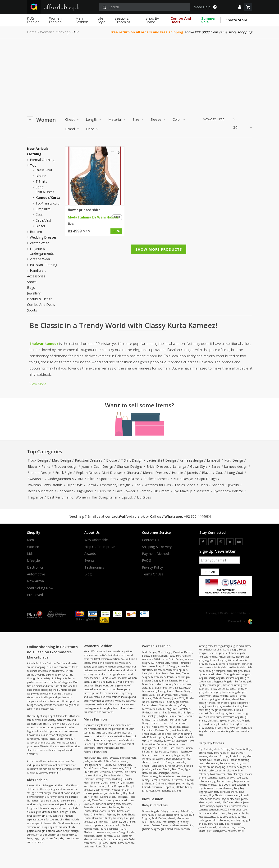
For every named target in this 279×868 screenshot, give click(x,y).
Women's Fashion (156, 646)
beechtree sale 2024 (153, 709)
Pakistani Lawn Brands (45, 485)
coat (39, 215)
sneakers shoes (239, 806)
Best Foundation (41, 491)
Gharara (133, 473)
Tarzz (154, 780)
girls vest (235, 674)
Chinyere (161, 783)
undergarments (93, 708)
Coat (219, 473)
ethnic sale (96, 839)
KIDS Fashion (33, 20)
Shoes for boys (206, 806)
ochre (241, 831)
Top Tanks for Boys (241, 749)
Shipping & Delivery (157, 547)
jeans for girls (214, 685)
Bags (31, 288)
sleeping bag (238, 820)
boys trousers (206, 788)
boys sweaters (217, 774)
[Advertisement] (140, 74)
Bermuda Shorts (126, 815)
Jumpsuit (214, 460)
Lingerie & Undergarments (42, 251)
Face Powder (125, 491)
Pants (46, 466)
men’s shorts (126, 740)
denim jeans (242, 802)
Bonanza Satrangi (172, 791)
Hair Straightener (105, 497)
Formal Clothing (42, 160)
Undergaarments (61, 479)
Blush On (104, 491)
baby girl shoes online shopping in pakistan (222, 697)
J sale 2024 (178, 698)
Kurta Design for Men (119, 786)
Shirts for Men (128, 758)
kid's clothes (70, 797)
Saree (216, 466)
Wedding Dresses (43, 237)
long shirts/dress (45, 189)
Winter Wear (39, 243)
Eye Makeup (183, 491)
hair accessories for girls (221, 731)
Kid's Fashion (153, 799)
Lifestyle (33, 561)
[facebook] (203, 542)
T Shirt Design (132, 460)
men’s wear (63, 720)
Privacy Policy (152, 567)
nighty (108, 708)
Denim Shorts (115, 811)
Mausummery (150, 776)
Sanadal (218, 485)
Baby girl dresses (170, 811)
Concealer (65, 491)
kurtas (110, 682)
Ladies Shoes (185, 485)
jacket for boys (227, 778)
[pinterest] (221, 542)
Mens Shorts (99, 811)
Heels (204, 485)
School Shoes (116, 843)
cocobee (240, 827)
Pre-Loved (35, 595)
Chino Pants (98, 815)
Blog (88, 574)
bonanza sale (116, 768)
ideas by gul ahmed (116, 800)
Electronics (35, 567)
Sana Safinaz (159, 766)
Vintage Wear (40, 259)
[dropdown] (240, 7)
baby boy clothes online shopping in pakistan (222, 765)
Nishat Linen (175, 766)
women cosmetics (103, 701)
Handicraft (38, 270)
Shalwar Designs (130, 466)
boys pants (227, 799)
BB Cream (162, 491)
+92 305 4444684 (197, 516)
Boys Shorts (216, 795)
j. (143, 783)
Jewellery (34, 293)
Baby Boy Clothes (211, 743)
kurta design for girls (210, 650)
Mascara (203, 491)
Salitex (174, 773)
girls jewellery (232, 728)
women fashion (36, 724)
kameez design (191, 460)
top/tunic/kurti (48, 203)
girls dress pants (227, 689)
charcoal (123, 761)
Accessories (36, 276)
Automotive (36, 574)
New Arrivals (38, 149)
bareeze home (177, 744)
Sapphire (169, 787)
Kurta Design (183, 479)
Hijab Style (75, 485)
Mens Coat (98, 800)
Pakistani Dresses (89, 460)
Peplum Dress (87, 473)
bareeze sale (158, 702)
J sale (86, 761)
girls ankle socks (207, 724)
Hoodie (177, 473)
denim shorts (212, 799)
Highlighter (85, 491)
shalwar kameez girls (182, 825)
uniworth (96, 761)
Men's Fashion (95, 752)
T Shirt (129, 768)
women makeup (121, 697)
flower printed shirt (84, 210)
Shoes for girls (220, 696)
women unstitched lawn (108, 689)
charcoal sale (113, 825)
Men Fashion (82, 20)
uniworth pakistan (94, 825)
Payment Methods (156, 554)
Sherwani (96, 783)
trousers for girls (231, 692)
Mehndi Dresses (155, 473)
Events (89, 561)
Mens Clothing (92, 758)
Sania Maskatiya (151, 791)
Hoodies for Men (121, 790)
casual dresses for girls (170, 815)
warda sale (148, 688)
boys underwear (224, 788)
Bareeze (172, 712)
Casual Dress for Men (95, 768)
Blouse (112, 460)
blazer (40, 226)
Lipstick (127, 497)
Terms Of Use (153, 574)
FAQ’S (146, 561)
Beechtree (175, 673)
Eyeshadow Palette (228, 491)
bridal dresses (111, 670)
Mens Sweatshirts (114, 775)
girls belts (213, 721)
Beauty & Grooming (122, 20)
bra (115, 708)
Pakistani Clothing (43, 265)
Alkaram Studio (162, 769)
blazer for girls (234, 671)
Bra (80, 479)
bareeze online (160, 723)
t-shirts (95, 682)
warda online (173, 727)
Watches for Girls (158, 485)
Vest (128, 775)
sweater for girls (234, 678)
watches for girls (214, 728)
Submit (210, 572)
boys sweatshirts (240, 785)
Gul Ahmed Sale (122, 765)
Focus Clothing (104, 846)
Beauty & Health (40, 299)
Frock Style (64, 473)
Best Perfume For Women (67, 497)
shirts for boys (222, 749)
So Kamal (189, 780)
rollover (232, 831)
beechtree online (151, 666)
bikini (122, 708)
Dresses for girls (150, 811)
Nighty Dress (130, 479)
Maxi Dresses (112, 473)
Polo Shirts (130, 772)
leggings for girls (223, 681)
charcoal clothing (93, 775)
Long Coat (235, 473)
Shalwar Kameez (156, 479)
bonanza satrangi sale (108, 804)
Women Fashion (55, 20)
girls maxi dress (242, 646)
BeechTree (178, 769)
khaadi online (164, 684)
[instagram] (212, 542)
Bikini (91, 479)
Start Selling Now (40, 588)
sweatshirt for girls (216, 667)
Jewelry (233, 485)
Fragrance (35, 497)
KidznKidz (186, 811)
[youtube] (239, 542)
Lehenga (179, 466)
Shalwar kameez (44, 343)
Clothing (62, 32)
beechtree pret (184, 776)
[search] (145, 7)
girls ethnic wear (52, 831)
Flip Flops (102, 843)
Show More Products (159, 249)
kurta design (230, 650)
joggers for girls (213, 706)
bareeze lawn (166, 776)
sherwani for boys (219, 756)
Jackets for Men (113, 793)
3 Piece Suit (110, 761)
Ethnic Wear (103, 822)
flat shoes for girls (226, 703)
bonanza (116, 822)
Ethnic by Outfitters (171, 780)
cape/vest (43, 220)
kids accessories (207, 817)
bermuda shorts (229, 792)
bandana (100, 740)
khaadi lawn (149, 734)
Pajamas (111, 815)
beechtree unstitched (176, 741)
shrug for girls (216, 678)
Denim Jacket (108, 797)
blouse (41, 176)
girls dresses (44, 812)
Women (46, 32)
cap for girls (244, 721)
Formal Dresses (110, 758)
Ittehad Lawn (184, 787)
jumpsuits (43, 209)
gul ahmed (129, 822)
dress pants (241, 799)
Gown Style (199, 466)
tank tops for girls (235, 653)
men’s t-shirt (91, 736)
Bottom (36, 232)
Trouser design (66, 466)
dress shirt (44, 170)
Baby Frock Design (166, 822)
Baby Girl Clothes (155, 805)
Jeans (85, 466)
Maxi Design (61, 460)
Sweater (126, 804)
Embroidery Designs (115, 485)
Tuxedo (107, 765)
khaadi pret (174, 783)
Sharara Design (39, 473)
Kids (30, 554)
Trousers (118, 818)
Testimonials (94, 567)
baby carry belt (225, 817)
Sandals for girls (218, 713)
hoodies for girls (236, 667)
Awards (90, 554)
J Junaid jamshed (109, 829)
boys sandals (223, 806)
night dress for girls (216, 660)
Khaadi (175, 663)
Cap (138, 485)
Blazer (33, 466)
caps (109, 740)
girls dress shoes (224, 710)
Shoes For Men (104, 836)
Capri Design (103, 466)
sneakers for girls (232, 706)
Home (32, 32)
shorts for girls (213, 692)
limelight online (93, 765)
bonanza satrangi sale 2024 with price (220, 810)
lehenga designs (223, 646)
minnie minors (226, 827)
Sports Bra (107, 479)
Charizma (157, 787)
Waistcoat (89, 836)
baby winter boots (238, 813)
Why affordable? (97, 540)
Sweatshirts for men (95, 807)
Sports (32, 310)
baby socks (223, 820)
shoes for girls (54, 838)
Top (33, 165)
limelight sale (103, 779)
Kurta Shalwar (98, 786)
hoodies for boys (207, 785)
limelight (122, 797)
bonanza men (102, 832)
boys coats (242, 778)
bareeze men (158, 677)
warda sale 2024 (151, 659)
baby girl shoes (207, 703)
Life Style (102, 20)
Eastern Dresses (160, 825)
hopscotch (236, 824)
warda (186, 783)
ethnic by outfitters (111, 772)
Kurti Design (234, 460)
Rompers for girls (208, 657)
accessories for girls (233, 717)
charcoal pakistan (93, 793)
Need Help (205, 7)
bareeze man (149, 691)
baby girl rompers (215, 671)
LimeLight (163, 773)
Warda (153, 773)
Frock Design (38, 460)
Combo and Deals (41, 305)
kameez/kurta (48, 198)
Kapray (146, 780)
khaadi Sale (157, 705)
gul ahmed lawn (112, 783)
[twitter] (230, 542)
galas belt (211, 820)
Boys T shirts (205, 749)
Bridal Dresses (158, 466)
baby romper (211, 763)
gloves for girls (228, 721)
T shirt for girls (216, 653)
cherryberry (220, 831)
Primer (144, 491)
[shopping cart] (248, 7)
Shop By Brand (152, 20)
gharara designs (151, 829)
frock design (61, 812)
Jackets (192, 473)
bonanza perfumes (162, 755)
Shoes (32, 282)
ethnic (95, 797)
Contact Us (151, 540)
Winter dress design (230, 664)
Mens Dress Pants (101, 818)
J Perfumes (113, 807)
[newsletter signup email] (220, 560)
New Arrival (36, 581)
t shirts (41, 181)
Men (30, 540)
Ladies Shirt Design (161, 460)
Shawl (91, 485)
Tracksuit (89, 779)
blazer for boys (235, 774)
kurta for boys (238, 756)
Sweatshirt (36, 479)
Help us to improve (100, 547)
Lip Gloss (144, 497)
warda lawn (172, 705)
